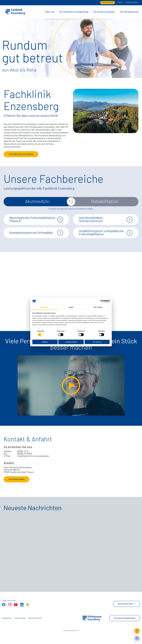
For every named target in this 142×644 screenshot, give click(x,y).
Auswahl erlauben (71, 342)
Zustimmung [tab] (44, 307)
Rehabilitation (105, 202)
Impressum (7, 628)
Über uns (50, 12)
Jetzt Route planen (16, 489)
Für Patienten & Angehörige (74, 12)
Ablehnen (45, 342)
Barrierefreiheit (35, 628)
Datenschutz (20, 628)
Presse (120, 2)
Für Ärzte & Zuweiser (104, 12)
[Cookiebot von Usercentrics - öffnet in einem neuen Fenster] (102, 301)
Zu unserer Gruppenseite (125, 628)
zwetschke (76, 640)
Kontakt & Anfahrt (132, 2)
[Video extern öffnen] (71, 395)
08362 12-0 (23, 461)
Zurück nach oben (126, 613)
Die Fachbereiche (129, 12)
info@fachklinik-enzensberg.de (33, 466)
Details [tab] (71, 307)
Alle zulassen (97, 342)
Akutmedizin (37, 202)
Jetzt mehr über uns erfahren (21, 154)
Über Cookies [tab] (98, 307)
